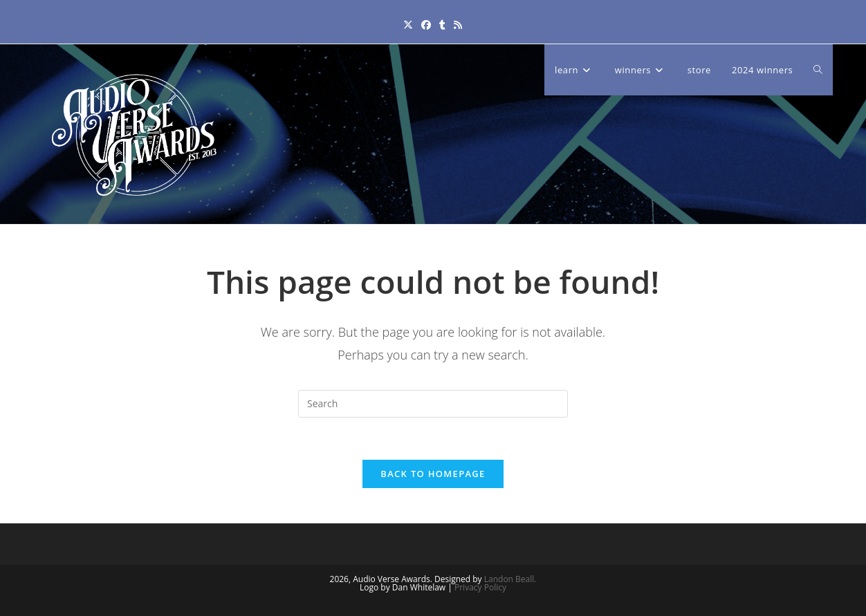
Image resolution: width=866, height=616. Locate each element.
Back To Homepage (433, 474)
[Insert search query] (433, 404)
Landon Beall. (510, 579)
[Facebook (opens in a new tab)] (426, 25)
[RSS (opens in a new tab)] (458, 25)
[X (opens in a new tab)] (408, 25)
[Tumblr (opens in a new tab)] (442, 25)
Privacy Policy (480, 587)
